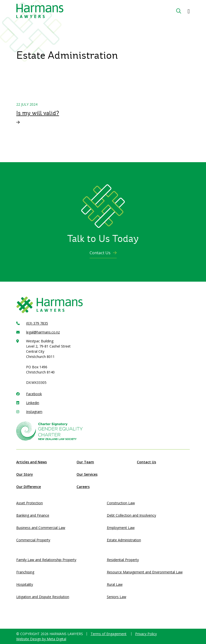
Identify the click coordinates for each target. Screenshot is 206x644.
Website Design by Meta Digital (41, 639)
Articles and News (32, 462)
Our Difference (29, 487)
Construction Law (121, 503)
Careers (83, 487)
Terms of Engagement (109, 634)
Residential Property (123, 560)
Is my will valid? (38, 113)
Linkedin (33, 403)
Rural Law (115, 584)
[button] (189, 11)
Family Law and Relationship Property (46, 560)
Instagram (34, 412)
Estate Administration (124, 540)
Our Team (85, 462)
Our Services (87, 474)
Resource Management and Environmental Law (145, 572)
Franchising (25, 572)
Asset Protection (30, 503)
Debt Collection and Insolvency (131, 515)
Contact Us (103, 253)
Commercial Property (33, 540)
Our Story (25, 474)
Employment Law (121, 528)
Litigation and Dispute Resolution (43, 597)
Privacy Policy (146, 634)
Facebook (34, 394)
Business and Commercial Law (41, 528)
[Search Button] (179, 11)
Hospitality (25, 584)
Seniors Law (117, 597)
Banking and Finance (33, 515)
